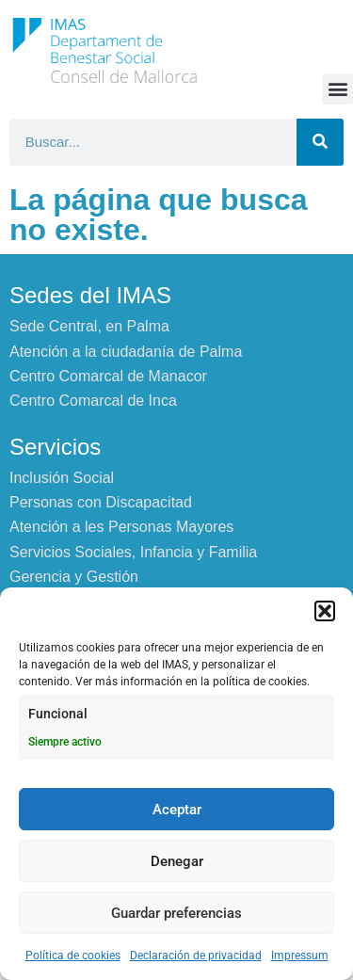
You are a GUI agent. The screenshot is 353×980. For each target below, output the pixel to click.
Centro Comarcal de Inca (93, 401)
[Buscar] (320, 142)
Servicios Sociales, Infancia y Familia (133, 552)
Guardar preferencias (176, 913)
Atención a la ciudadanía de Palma (126, 352)
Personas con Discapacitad (101, 502)
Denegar (177, 861)
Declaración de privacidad (196, 956)
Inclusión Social (62, 478)
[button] (325, 611)
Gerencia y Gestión (74, 577)
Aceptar (177, 810)
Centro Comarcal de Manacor (108, 376)
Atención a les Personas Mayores (121, 527)
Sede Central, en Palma (89, 326)
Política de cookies (73, 956)
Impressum (300, 956)
